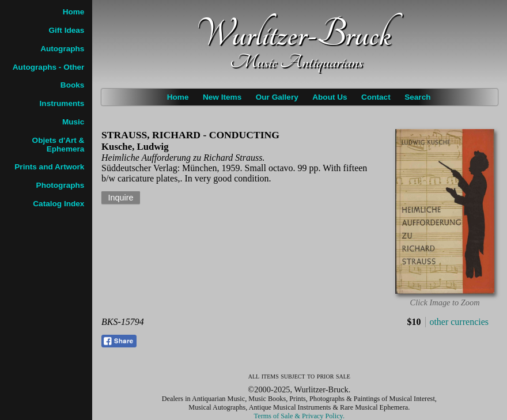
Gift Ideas (66, 30)
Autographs (62, 49)
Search (417, 97)
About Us (330, 97)
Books (73, 85)
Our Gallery (277, 97)
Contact (376, 97)
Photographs (60, 185)
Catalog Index (58, 204)
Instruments (62, 103)
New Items (222, 97)
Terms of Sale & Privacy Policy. (299, 416)
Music (73, 122)
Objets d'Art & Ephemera (58, 145)
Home (178, 97)
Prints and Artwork (49, 167)
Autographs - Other (49, 67)
